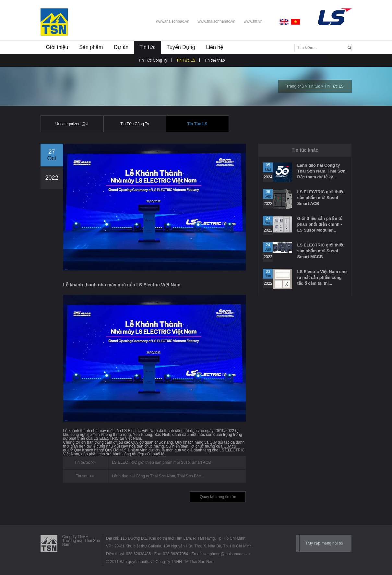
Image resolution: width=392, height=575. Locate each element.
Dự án (121, 47)
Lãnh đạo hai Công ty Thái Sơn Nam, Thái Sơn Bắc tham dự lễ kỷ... (321, 171)
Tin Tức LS (186, 60)
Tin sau (82, 476)
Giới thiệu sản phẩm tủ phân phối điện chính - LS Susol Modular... (320, 224)
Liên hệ (215, 47)
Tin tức (148, 47)
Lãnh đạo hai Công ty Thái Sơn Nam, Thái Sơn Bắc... (158, 476)
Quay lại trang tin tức (218, 497)
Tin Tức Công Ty (153, 60)
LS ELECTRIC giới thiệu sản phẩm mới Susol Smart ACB (161, 462)
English (285, 22)
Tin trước (82, 462)
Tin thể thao (214, 60)
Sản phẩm (91, 47)
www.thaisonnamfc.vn (217, 21)
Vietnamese (296, 22)
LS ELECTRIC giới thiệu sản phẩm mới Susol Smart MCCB (321, 251)
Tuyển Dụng (181, 47)
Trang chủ (295, 86)
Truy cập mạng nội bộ (324, 543)
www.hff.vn (253, 21)
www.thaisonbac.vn (173, 21)
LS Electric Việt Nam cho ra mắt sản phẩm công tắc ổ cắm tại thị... (322, 277)
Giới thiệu (57, 47)
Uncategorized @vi (72, 124)
